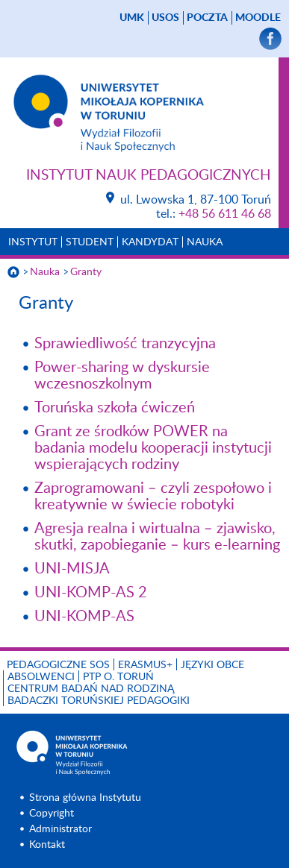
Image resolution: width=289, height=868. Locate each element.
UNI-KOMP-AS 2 (91, 593)
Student (90, 242)
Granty (86, 272)
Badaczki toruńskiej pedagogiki (99, 701)
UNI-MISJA (72, 569)
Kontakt (47, 845)
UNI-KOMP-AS (84, 617)
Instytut (33, 242)
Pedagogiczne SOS (58, 665)
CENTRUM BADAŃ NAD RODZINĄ (91, 689)
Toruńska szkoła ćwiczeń (115, 408)
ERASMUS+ (145, 665)
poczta (207, 18)
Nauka (205, 242)
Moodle (258, 18)
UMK (132, 18)
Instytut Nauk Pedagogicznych (149, 176)
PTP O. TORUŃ (118, 677)
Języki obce (212, 665)
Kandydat (150, 242)
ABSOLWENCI (41, 677)
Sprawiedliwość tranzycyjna (125, 344)
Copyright (52, 814)
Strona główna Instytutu (85, 798)
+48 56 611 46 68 (225, 214)
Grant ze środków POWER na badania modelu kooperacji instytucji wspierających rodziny (153, 448)
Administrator (60, 829)
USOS (165, 18)
